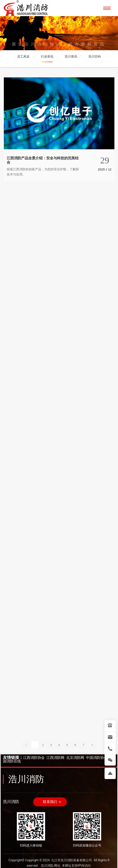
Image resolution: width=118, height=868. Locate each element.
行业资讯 (47, 56)
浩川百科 (95, 56)
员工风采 (23, 56)
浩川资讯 (71, 56)
